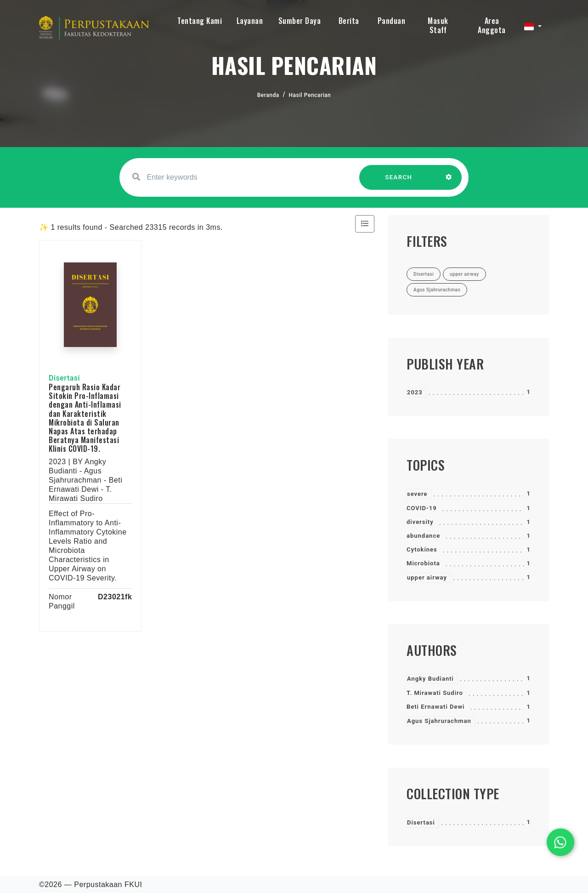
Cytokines (422, 549)
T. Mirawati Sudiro (435, 693)
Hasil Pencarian (310, 95)
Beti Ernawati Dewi (435, 707)
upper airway (427, 577)
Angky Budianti (430, 679)
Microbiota (423, 563)
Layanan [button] (250, 21)
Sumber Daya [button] (300, 21)
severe (417, 494)
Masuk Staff (438, 25)
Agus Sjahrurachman (439, 721)
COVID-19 (422, 508)
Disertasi (421, 822)
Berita (349, 21)
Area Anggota (492, 25)
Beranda (268, 95)
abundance (423, 536)
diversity (420, 522)
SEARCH (399, 182)
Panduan (392, 21)
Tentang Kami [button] (200, 21)
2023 (415, 392)
